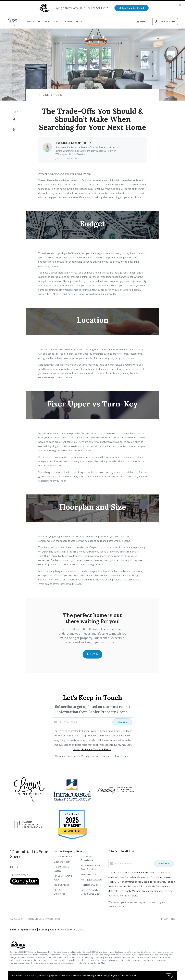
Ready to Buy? (53, 21)
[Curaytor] (25, 884)
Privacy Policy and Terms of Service (92, 749)
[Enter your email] (85, 722)
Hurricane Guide (90, 885)
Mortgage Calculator (92, 880)
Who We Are (34, 21)
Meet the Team (62, 862)
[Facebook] (11, 867)
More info (141, 976)
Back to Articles (52, 95)
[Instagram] (17, 867)
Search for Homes (63, 857)
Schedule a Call (89, 874)
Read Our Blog (61, 885)
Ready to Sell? (74, 21)
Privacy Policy (168, 919)
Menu (141, 22)
